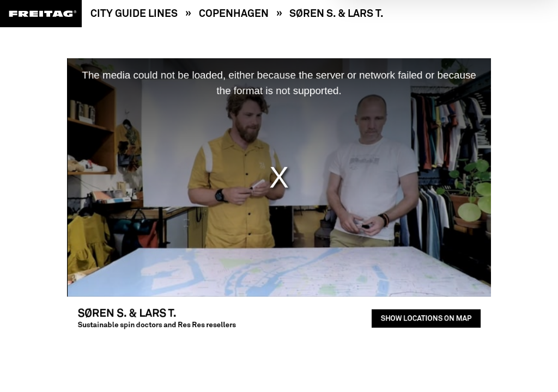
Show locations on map (414, 310)
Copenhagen (234, 13)
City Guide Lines (134, 13)
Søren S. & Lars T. (336, 13)
